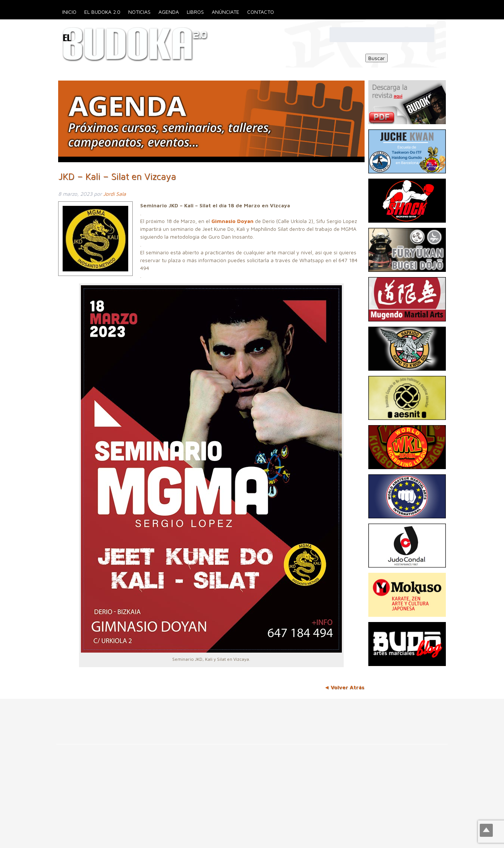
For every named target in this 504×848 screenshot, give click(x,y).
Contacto (261, 12)
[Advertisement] (136, 716)
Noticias (139, 12)
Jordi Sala (115, 194)
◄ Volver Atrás (344, 687)
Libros (195, 12)
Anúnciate (226, 12)
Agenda (169, 12)
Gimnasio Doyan (232, 221)
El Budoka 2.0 (102, 12)
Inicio (69, 12)
